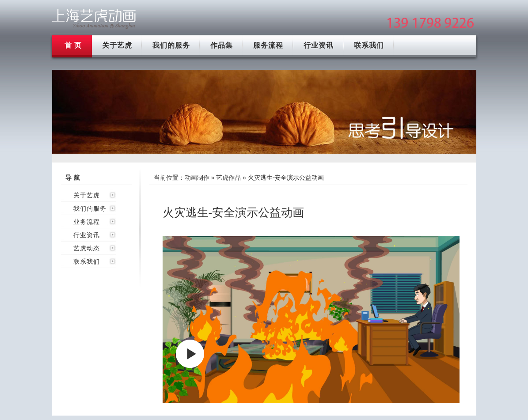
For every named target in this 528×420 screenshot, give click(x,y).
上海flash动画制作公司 (94, 19)
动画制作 (197, 178)
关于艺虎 (117, 45)
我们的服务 (171, 45)
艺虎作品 (228, 178)
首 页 (73, 45)
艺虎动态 (87, 248)
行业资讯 (319, 45)
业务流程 (87, 222)
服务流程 (268, 45)
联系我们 (369, 45)
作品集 (222, 45)
